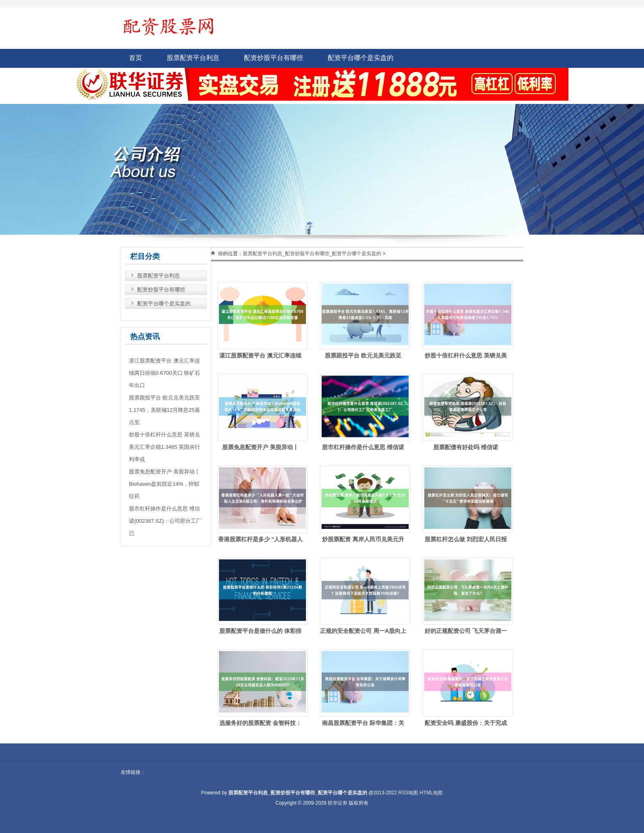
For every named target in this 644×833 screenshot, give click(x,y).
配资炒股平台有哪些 (274, 58)
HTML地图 (431, 793)
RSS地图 (408, 793)
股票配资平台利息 (193, 58)
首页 (136, 58)
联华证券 (338, 803)
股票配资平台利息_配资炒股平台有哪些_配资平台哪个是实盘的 (312, 254)
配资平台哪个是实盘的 (361, 58)
